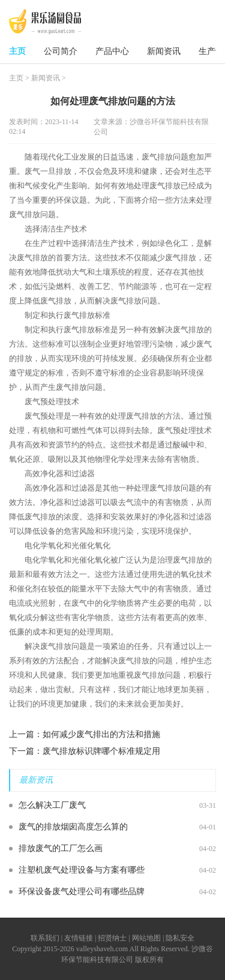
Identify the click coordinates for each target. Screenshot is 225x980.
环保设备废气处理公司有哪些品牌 (82, 892)
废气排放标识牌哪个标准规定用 (101, 751)
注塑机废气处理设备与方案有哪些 (82, 870)
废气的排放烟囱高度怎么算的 (73, 827)
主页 (17, 51)
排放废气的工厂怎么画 (61, 848)
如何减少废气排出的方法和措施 (101, 734)
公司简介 (61, 51)
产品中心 (112, 51)
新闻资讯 (164, 51)
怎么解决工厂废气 (52, 805)
